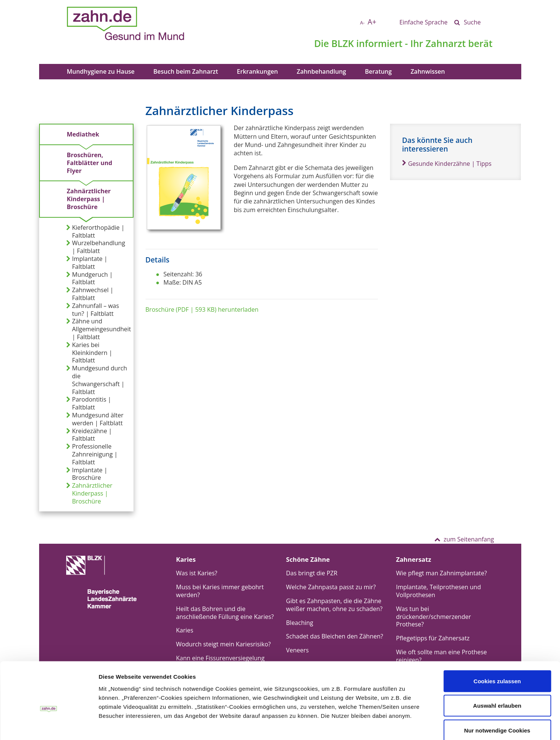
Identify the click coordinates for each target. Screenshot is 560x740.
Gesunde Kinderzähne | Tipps (447, 164)
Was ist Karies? (197, 573)
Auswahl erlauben (497, 666)
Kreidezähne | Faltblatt (89, 435)
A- (362, 23)
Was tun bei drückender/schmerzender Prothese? (433, 617)
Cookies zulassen (497, 641)
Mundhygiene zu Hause (101, 71)
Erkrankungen (257, 71)
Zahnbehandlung (321, 71)
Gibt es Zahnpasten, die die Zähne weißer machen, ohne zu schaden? (335, 605)
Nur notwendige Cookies (497, 691)
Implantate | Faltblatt (87, 263)
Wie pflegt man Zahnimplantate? (442, 573)
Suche (472, 22)
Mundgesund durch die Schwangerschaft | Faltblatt (97, 380)
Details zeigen (332, 725)
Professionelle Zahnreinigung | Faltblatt (92, 454)
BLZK (343, 43)
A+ (372, 22)
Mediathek (83, 134)
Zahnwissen (428, 71)
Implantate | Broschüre (87, 474)
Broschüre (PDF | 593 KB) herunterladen (202, 309)
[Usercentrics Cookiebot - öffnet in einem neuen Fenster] (49, 725)
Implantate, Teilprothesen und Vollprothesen (439, 591)
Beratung (378, 71)
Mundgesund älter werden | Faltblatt (95, 419)
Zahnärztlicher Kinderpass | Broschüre (89, 199)
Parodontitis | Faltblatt (89, 403)
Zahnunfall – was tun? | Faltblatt (93, 310)
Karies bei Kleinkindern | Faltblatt (89, 353)
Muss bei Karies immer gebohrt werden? (220, 591)
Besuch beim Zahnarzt (186, 71)
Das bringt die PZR (312, 573)
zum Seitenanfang (464, 539)
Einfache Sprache (423, 22)
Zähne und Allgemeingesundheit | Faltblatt (99, 329)
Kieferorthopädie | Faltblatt (95, 232)
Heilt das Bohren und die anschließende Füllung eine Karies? (225, 613)
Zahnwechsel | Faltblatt (90, 294)
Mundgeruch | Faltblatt (90, 279)
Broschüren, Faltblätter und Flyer (90, 163)
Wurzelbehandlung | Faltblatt (96, 247)
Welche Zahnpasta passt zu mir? (331, 587)
